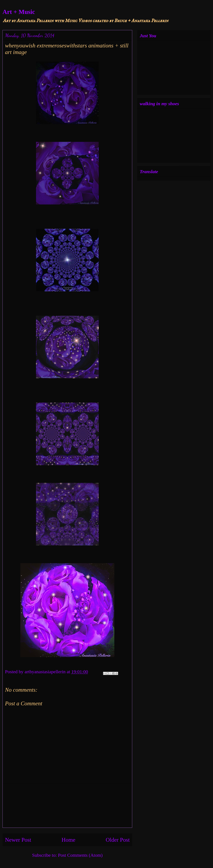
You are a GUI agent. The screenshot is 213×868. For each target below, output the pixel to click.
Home (68, 840)
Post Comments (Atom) (80, 855)
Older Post (118, 840)
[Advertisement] (67, 806)
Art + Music (19, 12)
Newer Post (18, 840)
